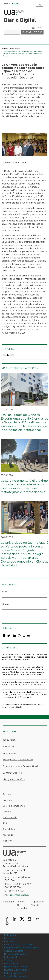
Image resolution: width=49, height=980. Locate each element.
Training (8, 960)
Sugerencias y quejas (37, 903)
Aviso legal (8, 902)
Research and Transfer (16, 967)
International (11, 964)
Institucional (15, 49)
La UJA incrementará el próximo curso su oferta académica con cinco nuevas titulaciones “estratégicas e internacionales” (24, 486)
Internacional (10, 753)
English (7, 4)
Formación (8, 746)
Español (15, 4)
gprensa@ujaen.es (19, 895)
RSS (5, 823)
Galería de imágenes (14, 806)
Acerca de (8, 835)
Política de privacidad (22, 905)
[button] (24, 145)
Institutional (11, 957)
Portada (5, 49)
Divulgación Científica (14, 779)
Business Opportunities (16, 970)
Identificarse (9, 841)
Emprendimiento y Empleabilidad (20, 766)
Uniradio (7, 812)
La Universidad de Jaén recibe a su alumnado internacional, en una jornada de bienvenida (23, 683)
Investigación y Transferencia (18, 760)
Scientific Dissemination (16, 976)
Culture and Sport (14, 973)
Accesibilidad (9, 829)
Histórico (7, 800)
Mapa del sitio (10, 818)
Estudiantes (8, 355)
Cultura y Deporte (12, 773)
